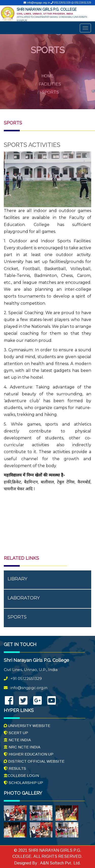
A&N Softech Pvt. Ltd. (60, 863)
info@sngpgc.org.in (37, 3)
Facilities (50, 84)
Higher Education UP (29, 754)
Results (15, 768)
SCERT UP (16, 733)
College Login (21, 775)
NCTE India (17, 740)
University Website (27, 726)
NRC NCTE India (22, 747)
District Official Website (34, 761)
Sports (50, 92)
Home (48, 76)
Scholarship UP (23, 783)
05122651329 (61, 3)
